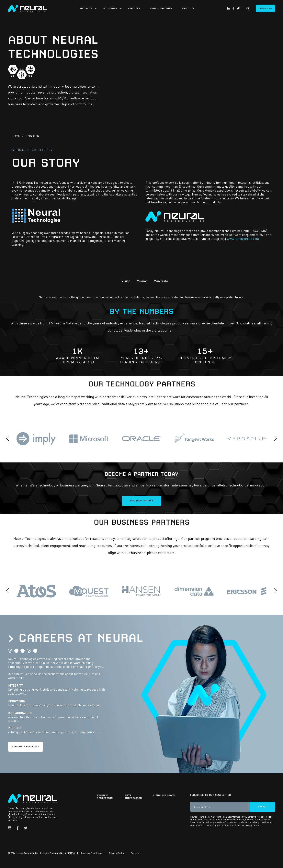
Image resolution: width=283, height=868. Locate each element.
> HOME (16, 136)
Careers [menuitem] (135, 853)
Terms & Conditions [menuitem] (91, 853)
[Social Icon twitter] (238, 8)
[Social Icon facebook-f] (233, 8)
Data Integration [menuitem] (133, 797)
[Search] (248, 8)
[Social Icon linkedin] (11, 828)
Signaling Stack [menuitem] (164, 795)
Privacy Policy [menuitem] (117, 853)
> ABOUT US (33, 136)
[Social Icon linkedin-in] (229, 8)
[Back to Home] (28, 8)
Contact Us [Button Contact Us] (265, 8)
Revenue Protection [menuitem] (105, 797)
